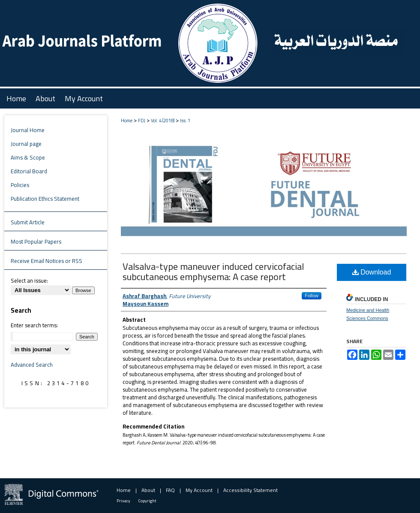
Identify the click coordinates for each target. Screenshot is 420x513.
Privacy (123, 501)
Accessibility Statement (250, 490)
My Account (199, 490)
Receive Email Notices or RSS (46, 261)
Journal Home (28, 130)
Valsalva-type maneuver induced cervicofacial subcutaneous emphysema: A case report (213, 272)
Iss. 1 (185, 121)
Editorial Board (29, 171)
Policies (20, 185)
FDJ (142, 121)
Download (372, 272)
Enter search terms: (34, 325)
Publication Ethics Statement (45, 199)
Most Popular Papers (36, 241)
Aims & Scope (28, 157)
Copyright (147, 501)
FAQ (170, 490)
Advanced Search (32, 365)
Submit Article (28, 222)
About (148, 490)
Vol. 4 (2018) (163, 121)
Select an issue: (29, 281)
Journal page (26, 144)
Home (127, 121)
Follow (312, 296)
